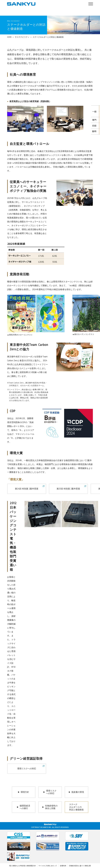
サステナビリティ (22, 37)
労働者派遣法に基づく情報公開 (80, 866)
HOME (9, 37)
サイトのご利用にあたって (48, 866)
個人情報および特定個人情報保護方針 (23, 866)
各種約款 (63, 866)
